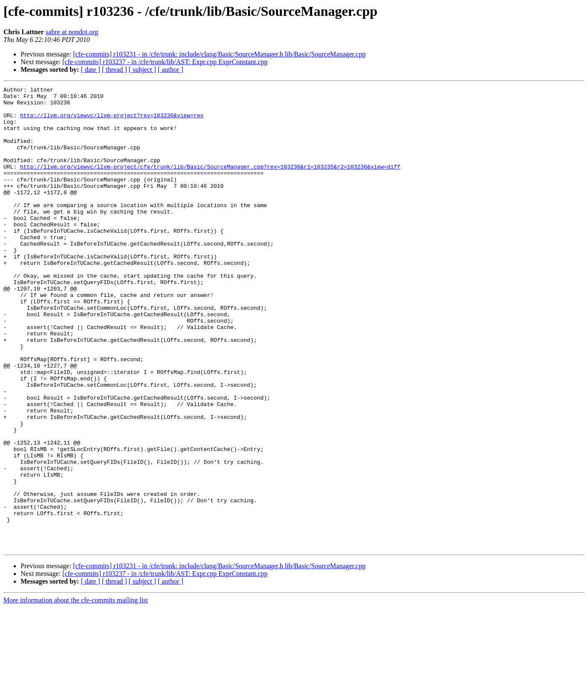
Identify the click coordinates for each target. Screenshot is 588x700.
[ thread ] (114, 70)
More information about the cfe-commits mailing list (76, 693)
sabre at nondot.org (72, 32)
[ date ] (90, 70)
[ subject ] (142, 70)
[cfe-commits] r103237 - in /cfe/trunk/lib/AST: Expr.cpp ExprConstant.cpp (165, 62)
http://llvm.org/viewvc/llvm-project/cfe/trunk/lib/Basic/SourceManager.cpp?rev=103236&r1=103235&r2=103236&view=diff (210, 183)
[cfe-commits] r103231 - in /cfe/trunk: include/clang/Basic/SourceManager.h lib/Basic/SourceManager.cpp (219, 54)
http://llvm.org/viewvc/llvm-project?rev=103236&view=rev (112, 122)
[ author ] (171, 70)
